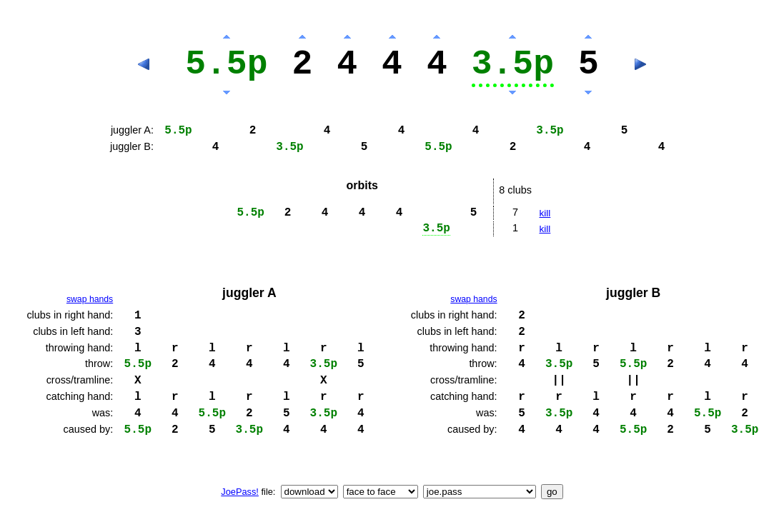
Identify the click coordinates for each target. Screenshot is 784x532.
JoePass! (240, 492)
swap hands (90, 299)
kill (545, 213)
